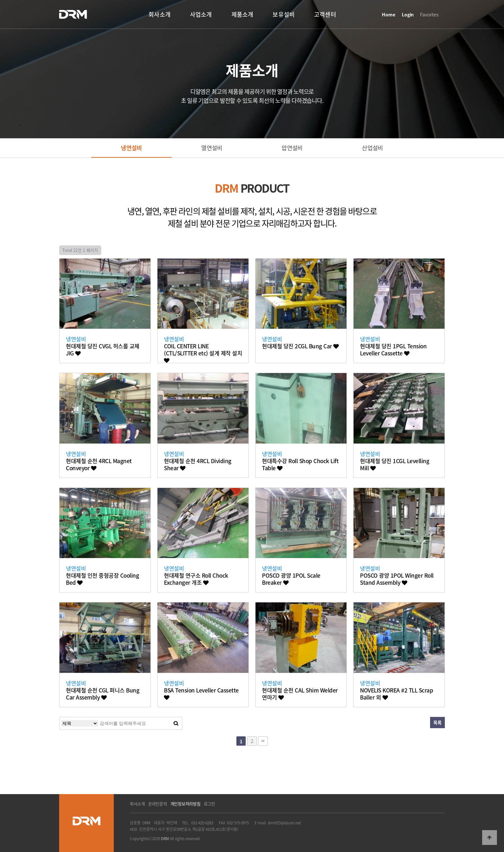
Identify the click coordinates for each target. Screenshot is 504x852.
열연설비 (212, 148)
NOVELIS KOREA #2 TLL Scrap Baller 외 (396, 694)
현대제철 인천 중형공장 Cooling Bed (102, 579)
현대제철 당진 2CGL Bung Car (300, 346)
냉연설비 (131, 148)
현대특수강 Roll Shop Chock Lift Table (300, 464)
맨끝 (263, 741)
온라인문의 (158, 804)
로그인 (209, 804)
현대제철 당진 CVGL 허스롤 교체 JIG (103, 350)
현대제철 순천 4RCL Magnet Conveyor (99, 464)
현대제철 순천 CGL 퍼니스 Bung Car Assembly (103, 694)
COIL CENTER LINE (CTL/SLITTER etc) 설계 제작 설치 (203, 353)
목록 (437, 722)
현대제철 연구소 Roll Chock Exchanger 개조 (196, 579)
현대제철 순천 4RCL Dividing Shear (198, 464)
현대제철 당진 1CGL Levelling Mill (395, 464)
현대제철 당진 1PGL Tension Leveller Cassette (393, 350)
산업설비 (372, 148)
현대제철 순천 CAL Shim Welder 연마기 (300, 694)
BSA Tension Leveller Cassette (201, 693)
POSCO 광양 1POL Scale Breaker (291, 579)
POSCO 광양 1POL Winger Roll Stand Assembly (397, 579)
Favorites (429, 14)
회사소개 (137, 804)
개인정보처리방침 (185, 804)
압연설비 (292, 148)
